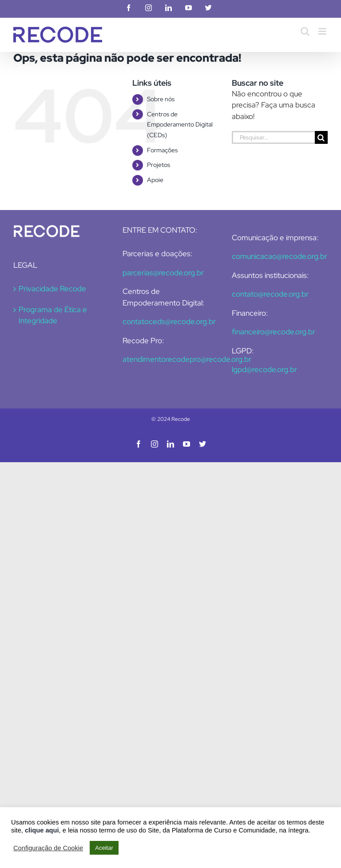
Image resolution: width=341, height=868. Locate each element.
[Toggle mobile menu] (323, 31)
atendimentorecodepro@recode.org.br (187, 359)
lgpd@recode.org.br (264, 369)
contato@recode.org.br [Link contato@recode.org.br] (270, 294)
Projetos (159, 165)
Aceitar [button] (104, 848)
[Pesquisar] (321, 137)
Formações (162, 150)
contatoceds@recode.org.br (169, 321)
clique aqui (42, 830)
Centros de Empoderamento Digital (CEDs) (180, 125)
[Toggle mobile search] (305, 31)
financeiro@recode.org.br (274, 332)
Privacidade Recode (52, 289)
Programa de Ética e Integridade (53, 315)
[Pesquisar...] (273, 137)
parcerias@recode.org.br (163, 273)
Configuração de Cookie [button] (48, 848)
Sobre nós (161, 99)
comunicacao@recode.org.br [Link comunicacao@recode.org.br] (280, 256)
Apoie (155, 180)
